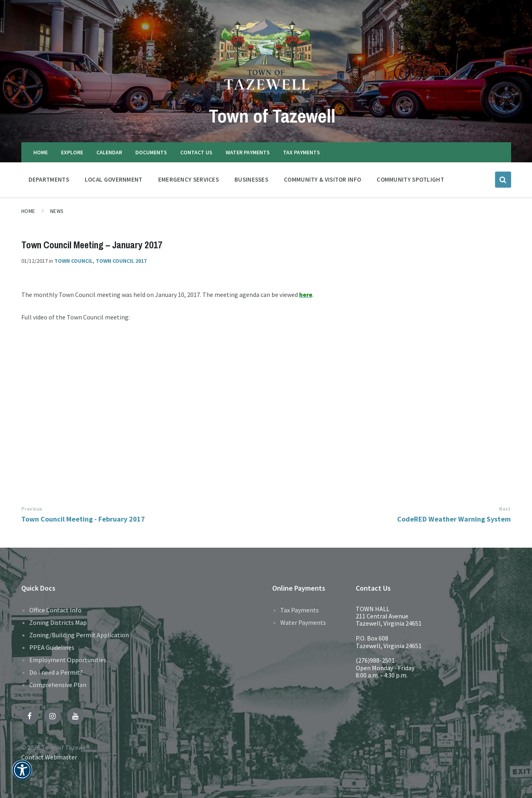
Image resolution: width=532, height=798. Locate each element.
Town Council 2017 (121, 261)
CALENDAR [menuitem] (109, 152)
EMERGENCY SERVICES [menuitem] (189, 179)
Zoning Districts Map (58, 622)
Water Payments (303, 622)
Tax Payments (300, 610)
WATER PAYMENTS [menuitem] (248, 152)
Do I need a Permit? (56, 672)
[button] (22, 775)
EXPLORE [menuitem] (72, 152)
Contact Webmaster (49, 757)
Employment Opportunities (68, 660)
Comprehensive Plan (58, 685)
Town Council (73, 261)
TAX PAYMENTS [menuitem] (302, 152)
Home (28, 211)
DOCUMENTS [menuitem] (151, 152)
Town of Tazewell (272, 116)
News (57, 211)
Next (505, 509)
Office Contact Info (55, 610)
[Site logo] (266, 98)
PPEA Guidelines (52, 647)
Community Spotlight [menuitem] (410, 179)
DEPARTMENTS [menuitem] (49, 179)
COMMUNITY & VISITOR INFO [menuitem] (322, 179)
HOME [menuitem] (41, 152)
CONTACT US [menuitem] (196, 152)
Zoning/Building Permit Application (79, 635)
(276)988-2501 (375, 660)
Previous (32, 509)
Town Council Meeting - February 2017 (83, 519)
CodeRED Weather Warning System (454, 519)
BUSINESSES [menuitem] (251, 179)
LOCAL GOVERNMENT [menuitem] (114, 179)
